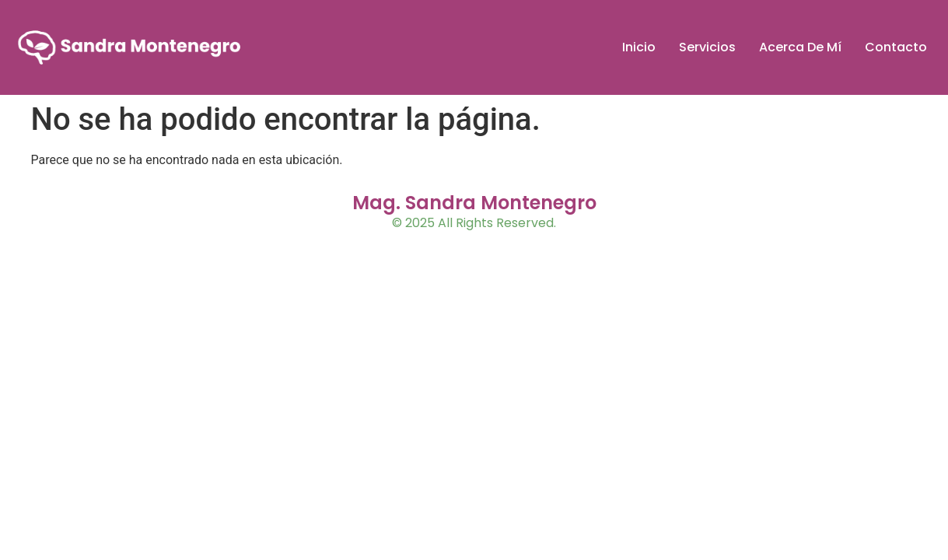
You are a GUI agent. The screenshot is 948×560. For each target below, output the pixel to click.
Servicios (707, 47)
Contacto (896, 47)
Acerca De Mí (800, 47)
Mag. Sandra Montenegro (474, 203)
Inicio (639, 47)
